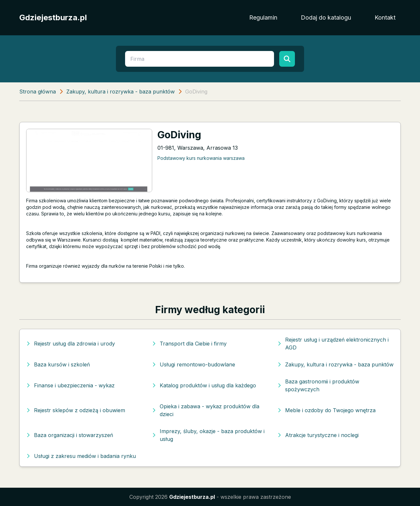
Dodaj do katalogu (326, 17)
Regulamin (263, 17)
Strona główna (38, 92)
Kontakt (385, 17)
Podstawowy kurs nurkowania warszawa (201, 158)
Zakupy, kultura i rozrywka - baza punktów (121, 92)
